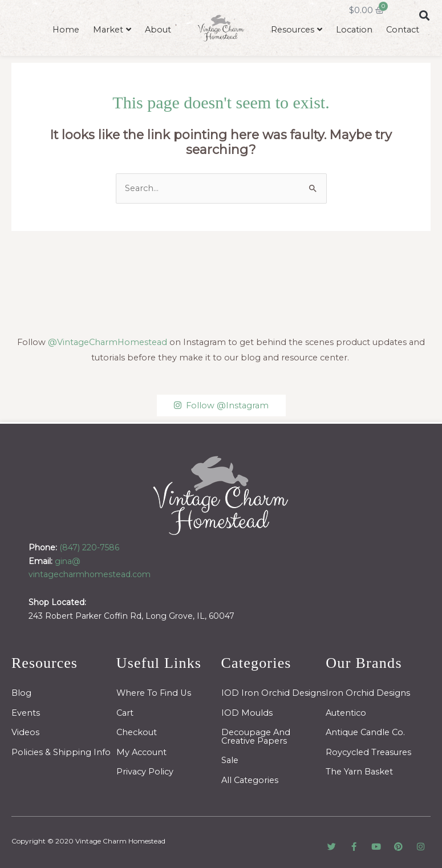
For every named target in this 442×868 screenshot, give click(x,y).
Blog (21, 693)
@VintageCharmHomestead (108, 342)
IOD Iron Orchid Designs (273, 693)
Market (108, 30)
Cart (125, 713)
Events (26, 713)
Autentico (346, 713)
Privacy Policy (145, 772)
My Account (141, 752)
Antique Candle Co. (365, 732)
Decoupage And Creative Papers (256, 737)
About (158, 30)
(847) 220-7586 (89, 547)
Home (66, 30)
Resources (293, 30)
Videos (25, 732)
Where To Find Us (154, 693)
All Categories (250, 780)
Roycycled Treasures (368, 752)
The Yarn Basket (359, 772)
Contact (403, 30)
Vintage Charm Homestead (120, 841)
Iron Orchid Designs (368, 693)
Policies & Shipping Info (61, 752)
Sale (230, 760)
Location (354, 30)
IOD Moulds (247, 713)
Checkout (137, 732)
